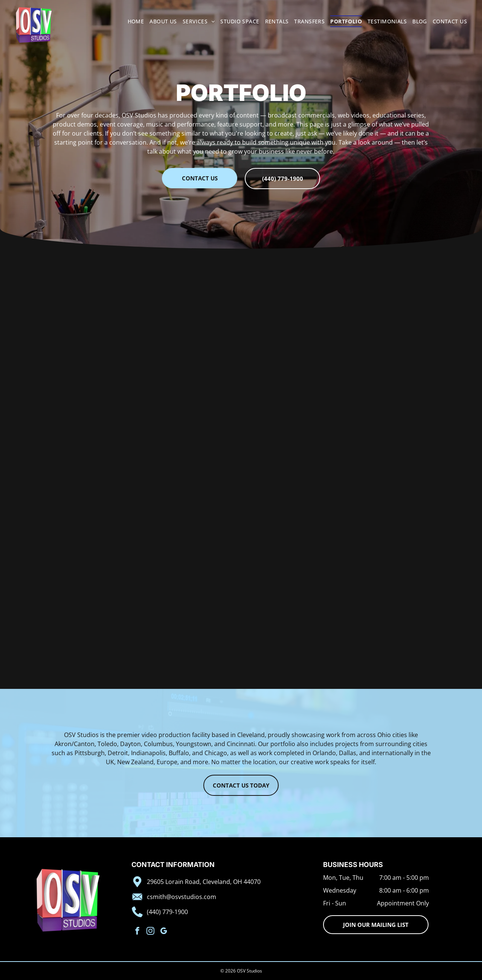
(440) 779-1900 (167, 912)
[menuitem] (133, 21)
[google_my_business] (164, 932)
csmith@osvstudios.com (182, 897)
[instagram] (150, 932)
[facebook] (137, 932)
